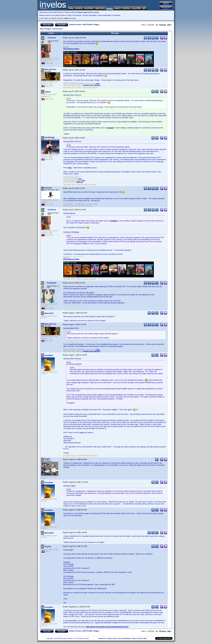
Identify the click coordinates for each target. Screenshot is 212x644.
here (98, 83)
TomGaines (52, 283)
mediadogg (50, 137)
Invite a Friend (137, 638)
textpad (110, 128)
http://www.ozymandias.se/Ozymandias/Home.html (107, 627)
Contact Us (102, 638)
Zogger (47, 459)
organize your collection (92, 85)
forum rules (82, 12)
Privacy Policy (112, 638)
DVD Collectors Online (71, 49)
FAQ (145, 638)
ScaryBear (49, 355)
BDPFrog (80, 182)
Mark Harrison (50, 69)
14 (157, 25)
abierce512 (49, 313)
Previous (162, 25)
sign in (67, 18)
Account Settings (125, 638)
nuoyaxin (48, 188)
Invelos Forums (75, 25)
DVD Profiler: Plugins (91, 25)
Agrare (48, 92)
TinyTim (48, 547)
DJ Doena (52, 38)
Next (170, 25)
